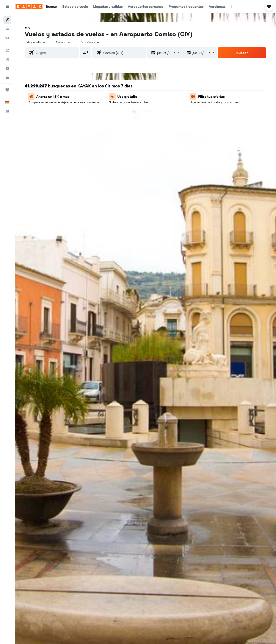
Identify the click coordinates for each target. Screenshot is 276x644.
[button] (7, 7)
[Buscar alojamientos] (7, 29)
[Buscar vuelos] (7, 20)
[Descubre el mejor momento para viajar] (7, 68)
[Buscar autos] (7, 38)
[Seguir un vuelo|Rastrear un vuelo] (7, 59)
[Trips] (7, 90)
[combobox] (36, 42)
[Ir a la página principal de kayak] (29, 7)
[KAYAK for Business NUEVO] (7, 78)
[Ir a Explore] (7, 50)
